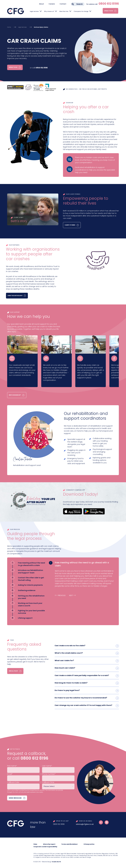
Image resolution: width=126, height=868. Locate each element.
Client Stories (70, 225)
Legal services (34, 11)
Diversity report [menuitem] (49, 844)
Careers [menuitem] (52, 4)
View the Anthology (15, 296)
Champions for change (81, 11)
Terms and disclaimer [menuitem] (70, 844)
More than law (64, 11)
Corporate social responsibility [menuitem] (45, 847)
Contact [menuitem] (63, 4)
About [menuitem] (41, 4)
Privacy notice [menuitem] (89, 844)
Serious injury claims (41, 27)
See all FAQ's (13, 671)
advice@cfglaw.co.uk (85, 824)
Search (79, 4)
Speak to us (109, 11)
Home (9, 27)
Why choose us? (49, 11)
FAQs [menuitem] (35, 844)
